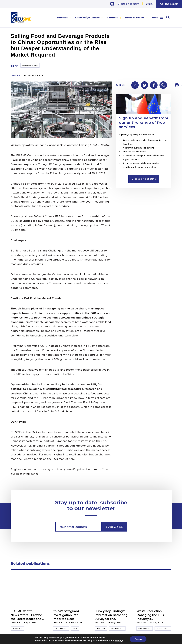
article (15, 75)
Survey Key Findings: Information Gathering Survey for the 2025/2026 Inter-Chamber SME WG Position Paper (111, 615)
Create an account (129, 4)
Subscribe (114, 527)
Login (149, 4)
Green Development (164, 628)
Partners (112, 18)
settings (119, 641)
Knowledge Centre (87, 18)
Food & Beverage (30, 65)
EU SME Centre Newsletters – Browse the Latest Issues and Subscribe (26, 615)
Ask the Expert (169, 4)
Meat (75, 628)
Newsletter (17, 628)
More (155, 18)
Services (62, 18)
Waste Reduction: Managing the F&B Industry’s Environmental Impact (153, 615)
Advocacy (101, 628)
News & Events (135, 18)
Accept (138, 639)
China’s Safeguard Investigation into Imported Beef (66, 615)
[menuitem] (64, 18)
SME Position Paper (118, 628)
